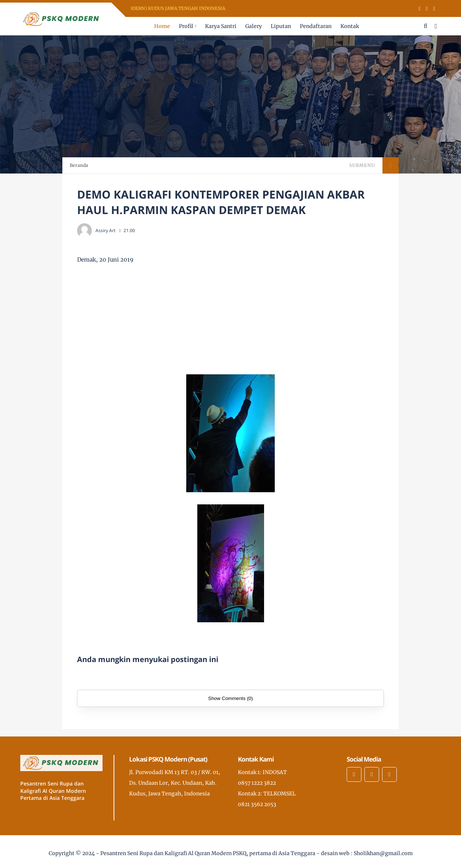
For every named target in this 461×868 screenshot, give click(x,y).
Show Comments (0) (230, 698)
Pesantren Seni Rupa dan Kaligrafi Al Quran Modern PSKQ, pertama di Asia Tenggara (208, 853)
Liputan (281, 26)
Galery (254, 26)
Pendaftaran (316, 26)
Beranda (79, 165)
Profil (186, 26)
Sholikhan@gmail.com (383, 853)
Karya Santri (221, 26)
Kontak (350, 26)
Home (162, 26)
